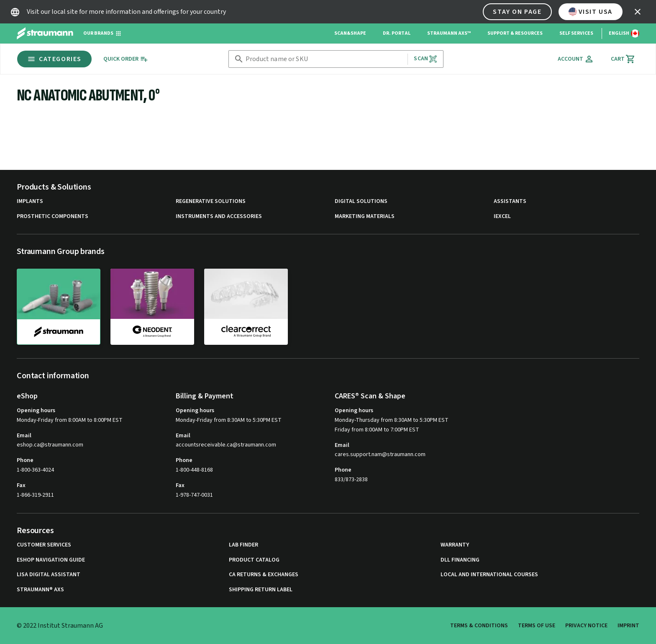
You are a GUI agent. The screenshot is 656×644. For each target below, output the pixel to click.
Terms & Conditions (479, 626)
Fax (21, 485)
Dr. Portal (397, 33)
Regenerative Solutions (211, 201)
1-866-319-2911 (35, 495)
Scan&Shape (350, 33)
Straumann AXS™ (449, 33)
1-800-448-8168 (194, 470)
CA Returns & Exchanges (264, 575)
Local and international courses (489, 575)
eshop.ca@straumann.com (50, 445)
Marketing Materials (365, 217)
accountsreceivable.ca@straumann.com (226, 445)
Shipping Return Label (261, 590)
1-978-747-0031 (194, 495)
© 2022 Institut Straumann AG (60, 626)
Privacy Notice (586, 626)
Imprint (628, 626)
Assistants (510, 201)
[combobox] (325, 59)
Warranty (455, 545)
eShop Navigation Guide (51, 560)
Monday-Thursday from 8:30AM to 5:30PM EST (392, 420)
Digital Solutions (361, 201)
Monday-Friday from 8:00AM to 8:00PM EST (70, 420)
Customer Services (44, 545)
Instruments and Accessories (219, 217)
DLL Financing (460, 560)
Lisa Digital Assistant (49, 575)
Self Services (576, 33)
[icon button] (638, 12)
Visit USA (591, 12)
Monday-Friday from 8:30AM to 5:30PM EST (229, 420)
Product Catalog (254, 560)
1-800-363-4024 (35, 470)
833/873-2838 (351, 480)
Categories (54, 59)
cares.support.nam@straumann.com (380, 455)
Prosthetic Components (53, 217)
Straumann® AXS (40, 590)
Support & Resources (515, 33)
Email (24, 436)
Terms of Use (537, 626)
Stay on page (517, 12)
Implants (30, 201)
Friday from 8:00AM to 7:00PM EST (377, 430)
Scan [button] (425, 59)
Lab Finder (243, 545)
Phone (25, 460)
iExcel (502, 217)
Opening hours (36, 411)
